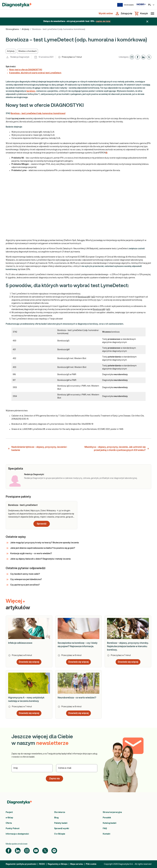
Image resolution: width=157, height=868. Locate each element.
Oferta (9, 823)
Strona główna (12, 29)
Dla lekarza (60, 812)
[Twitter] (45, 851)
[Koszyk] (141, 14)
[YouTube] (36, 851)
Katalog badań (110, 823)
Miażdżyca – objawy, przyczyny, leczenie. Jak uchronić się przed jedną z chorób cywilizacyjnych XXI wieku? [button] (117, 449)
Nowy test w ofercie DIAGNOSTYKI (26, 70)
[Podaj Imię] (32, 768)
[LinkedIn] (18, 851)
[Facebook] (9, 851)
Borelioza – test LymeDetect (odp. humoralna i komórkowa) (38, 114)
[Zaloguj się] (124, 14)
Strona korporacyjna (112, 812)
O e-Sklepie (60, 834)
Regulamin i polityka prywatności (21, 864)
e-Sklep (9, 818)
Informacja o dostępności (17, 834)
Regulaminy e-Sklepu (58, 864)
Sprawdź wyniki (62, 829)
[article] (42, 515)
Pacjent (9, 812)
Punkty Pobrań (13, 829)
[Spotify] (54, 851)
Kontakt (106, 834)
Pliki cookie (91, 864)
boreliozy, (31, 91)
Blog (56, 818)
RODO (42, 864)
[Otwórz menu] (152, 14)
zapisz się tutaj (103, 21)
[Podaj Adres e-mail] (77, 768)
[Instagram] (27, 851)
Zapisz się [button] (54, 779)
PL (151, 5)
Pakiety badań (61, 823)
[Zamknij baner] (147, 22)
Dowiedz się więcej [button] (29, 662)
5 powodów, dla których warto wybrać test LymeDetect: (35, 73)
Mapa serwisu (77, 864)
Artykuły (25, 29)
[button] (11, 51)
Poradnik (107, 818)
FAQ (105, 829)
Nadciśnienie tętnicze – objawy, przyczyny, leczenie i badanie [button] (37, 449)
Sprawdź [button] (42, 524)
